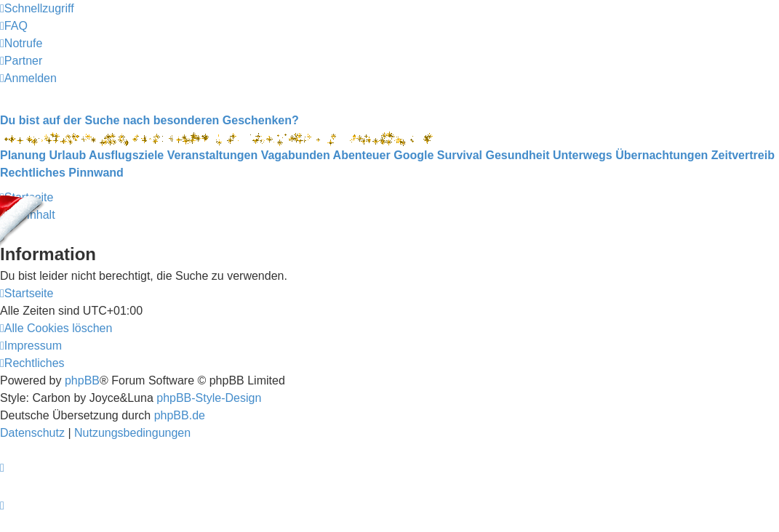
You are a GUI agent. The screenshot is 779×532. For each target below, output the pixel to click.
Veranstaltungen (212, 155)
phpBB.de (180, 415)
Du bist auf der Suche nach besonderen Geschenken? (149, 120)
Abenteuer (362, 155)
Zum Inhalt (28, 215)
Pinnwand (96, 173)
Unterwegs (583, 155)
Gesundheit (517, 155)
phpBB (82, 380)
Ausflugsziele (126, 155)
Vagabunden (296, 155)
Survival (460, 155)
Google (414, 155)
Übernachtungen (662, 155)
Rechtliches (33, 173)
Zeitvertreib (743, 155)
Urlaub (68, 155)
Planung (23, 155)
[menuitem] (14, 26)
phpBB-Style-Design (209, 398)
